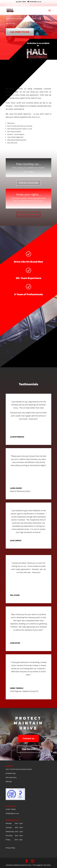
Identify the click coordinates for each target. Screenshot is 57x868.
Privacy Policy (10, 848)
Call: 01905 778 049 (20, 32)
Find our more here (28, 183)
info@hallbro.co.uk (12, 813)
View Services (28, 749)
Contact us (28, 738)
